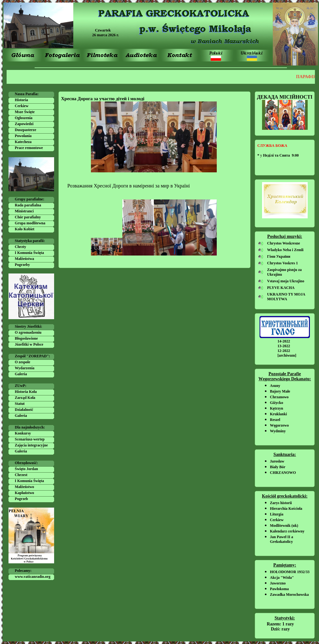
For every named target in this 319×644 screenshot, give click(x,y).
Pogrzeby (22, 265)
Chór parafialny (28, 217)
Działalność (24, 410)
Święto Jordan (26, 469)
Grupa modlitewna (30, 223)
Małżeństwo (24, 487)
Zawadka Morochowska (289, 595)
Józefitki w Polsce (29, 344)
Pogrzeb (21, 499)
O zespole (22, 362)
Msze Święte (25, 112)
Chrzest (21, 475)
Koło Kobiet (25, 229)
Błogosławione (26, 338)
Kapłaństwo (24, 493)
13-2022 (284, 346)
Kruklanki (278, 414)
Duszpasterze (25, 130)
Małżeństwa (24, 259)
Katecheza (23, 142)
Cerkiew (22, 106)
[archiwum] (287, 355)
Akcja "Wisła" (282, 578)
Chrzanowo (279, 397)
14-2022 (284, 341)
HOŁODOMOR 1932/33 (290, 572)
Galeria (21, 374)
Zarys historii (281, 503)
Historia (21, 100)
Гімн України (279, 256)
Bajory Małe (280, 391)
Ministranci (24, 211)
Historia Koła (26, 392)
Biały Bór (278, 467)
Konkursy (23, 433)
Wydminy (278, 431)
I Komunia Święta (29, 253)
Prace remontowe (29, 148)
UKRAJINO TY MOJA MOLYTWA (286, 297)
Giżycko (277, 403)
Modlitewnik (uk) (284, 526)
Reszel (275, 420)
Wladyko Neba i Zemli (285, 250)
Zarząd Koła (25, 398)
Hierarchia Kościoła (286, 509)
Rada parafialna (28, 205)
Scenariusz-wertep (30, 439)
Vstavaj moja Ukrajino (286, 281)
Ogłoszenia (24, 118)
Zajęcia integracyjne (31, 445)
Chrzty (20, 247)
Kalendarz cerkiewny (287, 531)
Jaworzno (278, 583)
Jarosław (277, 461)
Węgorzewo (279, 425)
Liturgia (277, 514)
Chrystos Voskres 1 (283, 263)
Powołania (23, 136)
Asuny (275, 386)
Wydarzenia (25, 368)
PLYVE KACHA (281, 288)
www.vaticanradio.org (33, 577)
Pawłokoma (279, 589)
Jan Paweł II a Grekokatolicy (282, 539)
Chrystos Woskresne (284, 243)
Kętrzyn (277, 408)
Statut (20, 404)
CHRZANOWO (283, 473)
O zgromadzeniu (28, 332)
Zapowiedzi (24, 124)
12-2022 (284, 351)
